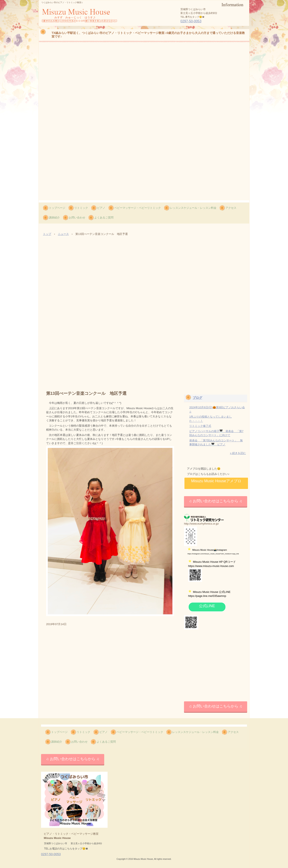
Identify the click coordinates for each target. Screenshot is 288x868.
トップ (47, 234)
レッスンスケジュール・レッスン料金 (193, 208)
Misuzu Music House (68, 25)
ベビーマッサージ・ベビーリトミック (138, 208)
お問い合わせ (77, 218)
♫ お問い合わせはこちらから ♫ (215, 501)
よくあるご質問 (104, 218)
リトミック (81, 208)
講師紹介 (54, 218)
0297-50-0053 (191, 21)
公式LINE (207, 606)
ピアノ (101, 208)
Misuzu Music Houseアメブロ (216, 481)
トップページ (57, 208)
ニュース (63, 234)
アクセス (231, 208)
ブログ (197, 398)
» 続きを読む (238, 453)
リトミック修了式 (200, 426)
